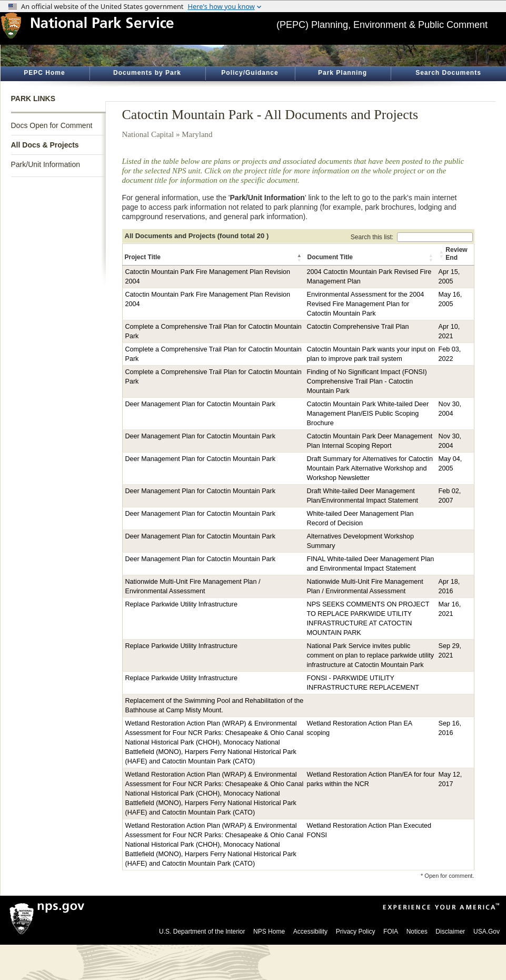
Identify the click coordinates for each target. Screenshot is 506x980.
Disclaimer (450, 932)
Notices (417, 932)
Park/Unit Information (46, 164)
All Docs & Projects (45, 145)
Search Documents (448, 73)
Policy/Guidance (250, 73)
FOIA (391, 932)
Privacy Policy (356, 932)
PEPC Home (44, 73)
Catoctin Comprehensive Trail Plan (358, 327)
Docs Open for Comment (52, 125)
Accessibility (310, 932)
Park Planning (343, 73)
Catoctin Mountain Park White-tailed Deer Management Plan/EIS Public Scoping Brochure (368, 414)
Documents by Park (147, 73)
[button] (300, 258)
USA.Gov (487, 932)
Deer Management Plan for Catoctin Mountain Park (201, 404)
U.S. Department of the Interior (202, 932)
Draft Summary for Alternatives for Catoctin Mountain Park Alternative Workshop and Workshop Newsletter (370, 468)
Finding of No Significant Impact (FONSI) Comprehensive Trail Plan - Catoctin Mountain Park (367, 381)
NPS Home (269, 932)
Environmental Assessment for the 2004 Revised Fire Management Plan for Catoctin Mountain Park (366, 304)
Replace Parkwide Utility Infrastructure (181, 604)
